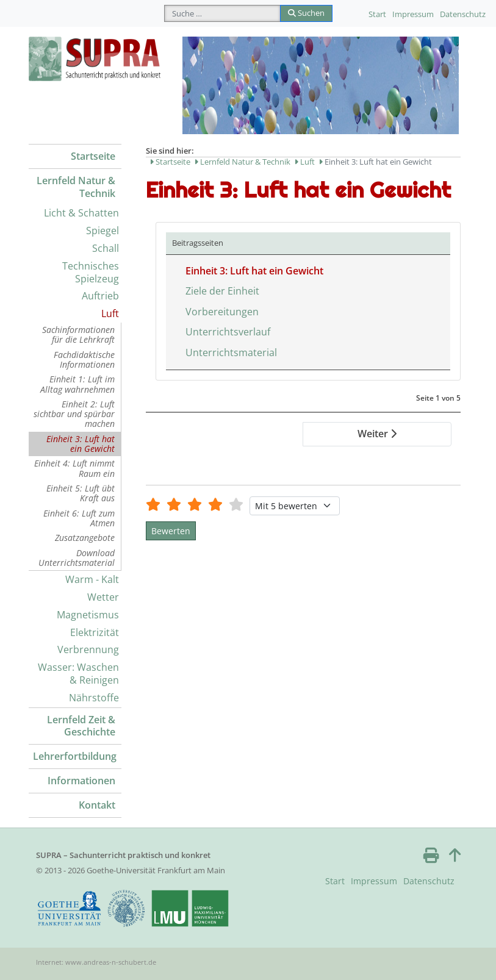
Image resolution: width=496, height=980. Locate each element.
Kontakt (97, 805)
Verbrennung (88, 649)
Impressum (413, 14)
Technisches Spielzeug (91, 272)
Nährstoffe (94, 698)
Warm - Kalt (92, 579)
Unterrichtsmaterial (231, 352)
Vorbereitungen (222, 312)
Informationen (81, 781)
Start (377, 14)
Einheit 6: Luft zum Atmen (79, 518)
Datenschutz (463, 14)
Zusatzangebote (85, 538)
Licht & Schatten (81, 213)
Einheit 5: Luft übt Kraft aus (81, 493)
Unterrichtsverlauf (228, 332)
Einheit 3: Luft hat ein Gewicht (81, 444)
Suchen (306, 13)
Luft (110, 313)
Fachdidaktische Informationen (84, 359)
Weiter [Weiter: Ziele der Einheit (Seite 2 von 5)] (377, 434)
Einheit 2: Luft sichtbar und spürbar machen (74, 414)
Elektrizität (95, 632)
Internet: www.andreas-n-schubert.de (96, 962)
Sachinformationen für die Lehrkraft (78, 334)
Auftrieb (100, 296)
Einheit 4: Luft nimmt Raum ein (74, 468)
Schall (106, 248)
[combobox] (222, 13)
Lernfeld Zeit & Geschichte (81, 726)
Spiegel (102, 231)
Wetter (103, 597)
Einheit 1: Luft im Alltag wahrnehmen (77, 384)
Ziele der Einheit (222, 291)
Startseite (93, 156)
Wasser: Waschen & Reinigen (78, 674)
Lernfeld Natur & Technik (76, 187)
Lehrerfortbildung (75, 756)
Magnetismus (88, 615)
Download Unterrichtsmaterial (77, 558)
